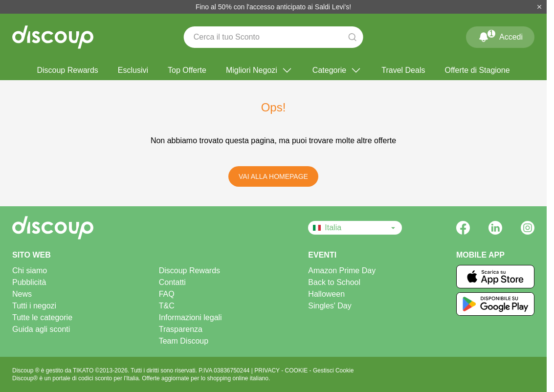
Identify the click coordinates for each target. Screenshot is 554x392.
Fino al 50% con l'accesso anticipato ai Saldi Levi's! (273, 7)
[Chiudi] (539, 7)
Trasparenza (181, 329)
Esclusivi (133, 70)
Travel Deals (403, 70)
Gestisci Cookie (333, 370)
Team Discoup (184, 341)
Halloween (326, 294)
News (22, 294)
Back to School (334, 282)
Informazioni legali (190, 317)
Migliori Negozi (259, 70)
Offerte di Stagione (477, 70)
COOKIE (297, 370)
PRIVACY (268, 370)
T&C (167, 306)
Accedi (500, 35)
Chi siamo (30, 271)
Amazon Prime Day (342, 271)
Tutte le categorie (42, 317)
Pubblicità (29, 282)
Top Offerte (187, 70)
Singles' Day (330, 306)
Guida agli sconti (41, 329)
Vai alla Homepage (273, 176)
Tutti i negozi (34, 306)
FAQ (167, 294)
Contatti (172, 282)
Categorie (337, 70)
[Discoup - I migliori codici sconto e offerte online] (53, 37)
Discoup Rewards (67, 70)
